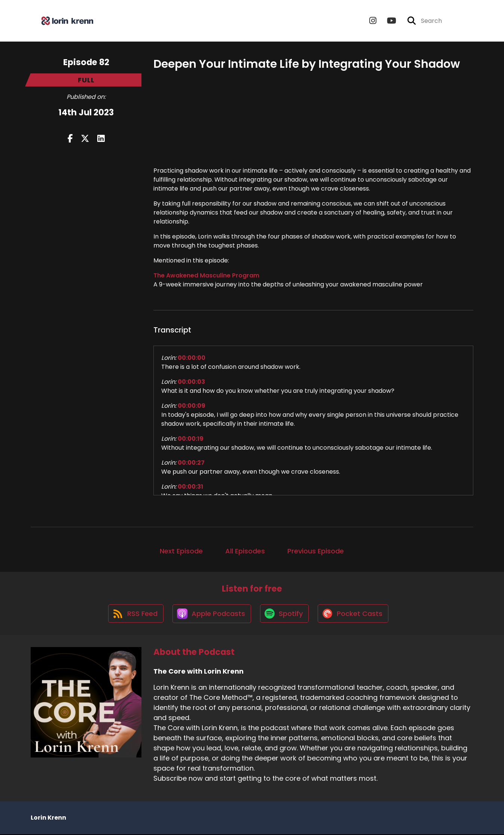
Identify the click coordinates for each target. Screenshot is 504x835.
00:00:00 (192, 358)
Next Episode (181, 551)
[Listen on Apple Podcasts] (211, 614)
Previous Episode (316, 551)
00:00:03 (191, 382)
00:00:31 (190, 487)
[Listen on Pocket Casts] (354, 614)
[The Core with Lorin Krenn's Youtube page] (387, 21)
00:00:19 (191, 439)
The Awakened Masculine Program (206, 275)
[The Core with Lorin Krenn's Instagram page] (373, 21)
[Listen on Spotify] (285, 614)
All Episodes (245, 551)
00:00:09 (192, 406)
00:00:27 (191, 463)
